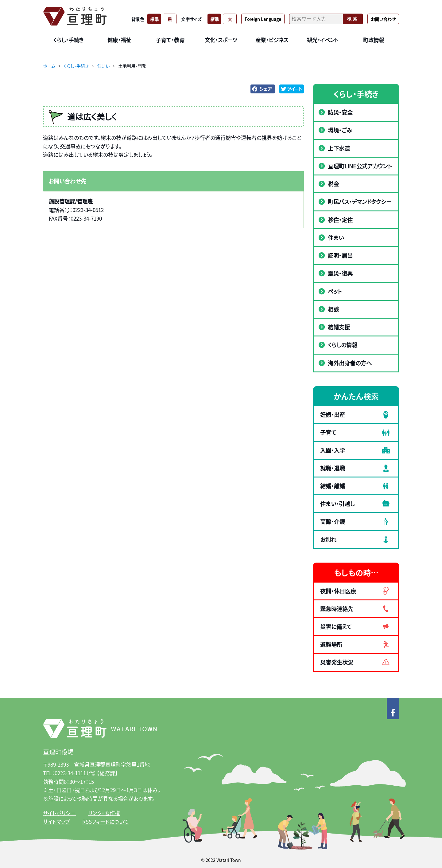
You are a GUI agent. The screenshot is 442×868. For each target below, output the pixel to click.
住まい (103, 66)
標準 (154, 19)
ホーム (49, 66)
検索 (353, 19)
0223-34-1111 (70, 773)
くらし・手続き (76, 66)
